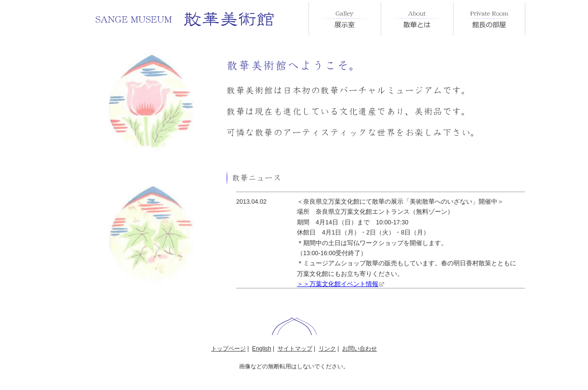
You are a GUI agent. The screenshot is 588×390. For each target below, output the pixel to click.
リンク (327, 349)
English (261, 349)
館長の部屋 (489, 19)
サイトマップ (295, 349)
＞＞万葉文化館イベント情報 (338, 284)
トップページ (228, 349)
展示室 (345, 19)
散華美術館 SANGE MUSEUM (185, 19)
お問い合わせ (360, 349)
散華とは (417, 19)
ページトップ (294, 326)
